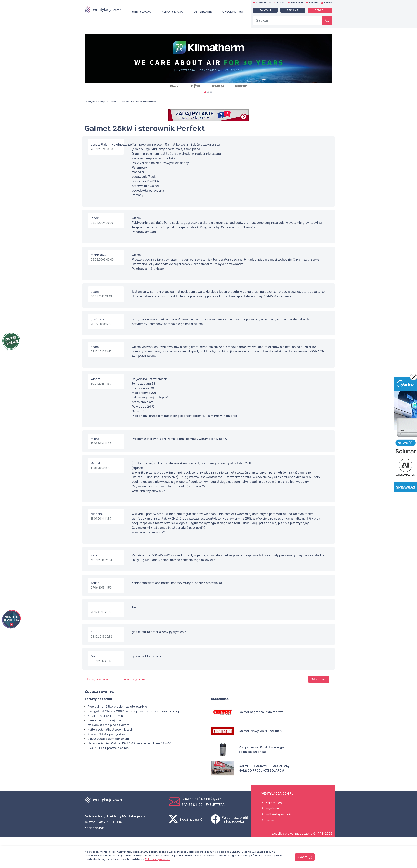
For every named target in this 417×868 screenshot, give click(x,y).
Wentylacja (141, 12)
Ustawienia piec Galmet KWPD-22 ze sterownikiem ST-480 (130, 743)
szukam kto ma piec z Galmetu (110, 725)
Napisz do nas (94, 828)
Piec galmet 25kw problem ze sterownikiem (119, 707)
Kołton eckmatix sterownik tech (110, 730)
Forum (313, 3)
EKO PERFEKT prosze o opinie (108, 748)
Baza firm (297, 3)
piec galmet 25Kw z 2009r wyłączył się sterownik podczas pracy (134, 711)
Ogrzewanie (203, 12)
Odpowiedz (319, 679)
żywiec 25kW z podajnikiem (107, 734)
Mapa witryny (274, 802)
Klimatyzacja (172, 12)
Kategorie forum (99, 679)
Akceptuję (305, 857)
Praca (281, 3)
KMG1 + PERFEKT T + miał (106, 716)
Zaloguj (265, 10)
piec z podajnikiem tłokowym (108, 739)
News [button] (327, 3)
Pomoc (270, 820)
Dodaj (319, 10)
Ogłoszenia (263, 3)
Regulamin (272, 808)
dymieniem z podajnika (104, 720)
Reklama (293, 10)
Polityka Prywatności (279, 814)
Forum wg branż (134, 679)
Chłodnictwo (233, 12)
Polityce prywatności (157, 859)
